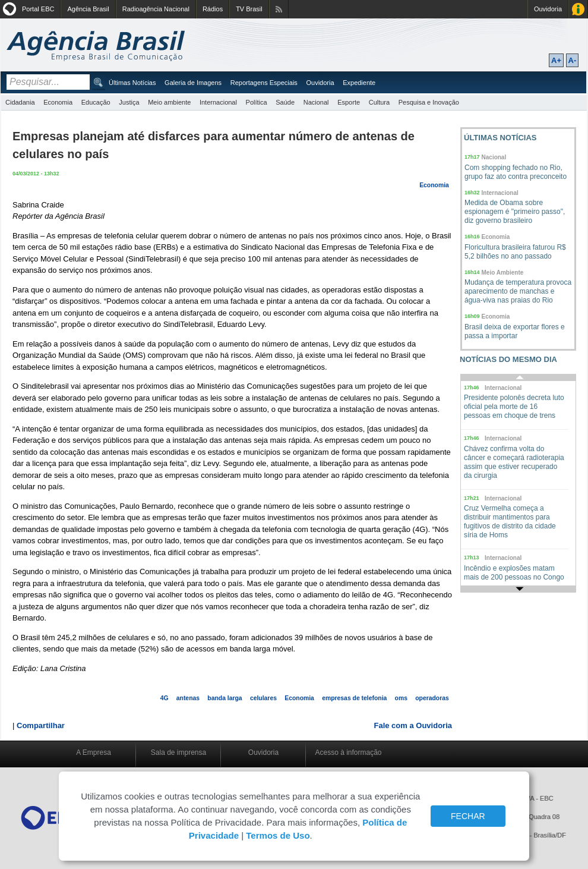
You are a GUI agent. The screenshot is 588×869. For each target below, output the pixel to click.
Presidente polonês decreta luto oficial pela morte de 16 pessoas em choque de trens (514, 407)
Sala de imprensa (178, 752)
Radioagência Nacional (156, 9)
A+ (556, 60)
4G (165, 698)
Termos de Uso (278, 835)
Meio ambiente (169, 102)
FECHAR (468, 816)
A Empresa (94, 752)
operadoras (432, 698)
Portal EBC (38, 9)
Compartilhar (41, 725)
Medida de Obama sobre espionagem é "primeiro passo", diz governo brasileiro (515, 212)
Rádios (213, 9)
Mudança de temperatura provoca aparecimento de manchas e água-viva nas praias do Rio (518, 291)
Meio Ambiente (503, 273)
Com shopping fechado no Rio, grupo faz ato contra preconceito (516, 172)
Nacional (316, 102)
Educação (96, 102)
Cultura (379, 102)
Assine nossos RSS (279, 9)
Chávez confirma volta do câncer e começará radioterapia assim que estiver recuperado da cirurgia (514, 462)
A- (573, 60)
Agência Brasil (88, 9)
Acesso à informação (348, 752)
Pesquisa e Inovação (429, 102)
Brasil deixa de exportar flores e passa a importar (515, 331)
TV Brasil (249, 9)
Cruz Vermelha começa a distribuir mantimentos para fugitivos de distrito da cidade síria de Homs (510, 522)
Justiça (129, 102)
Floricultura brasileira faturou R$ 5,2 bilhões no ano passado (515, 252)
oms (401, 698)
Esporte (349, 102)
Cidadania (20, 102)
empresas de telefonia (354, 698)
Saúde (285, 102)
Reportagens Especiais (264, 83)
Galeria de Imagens (193, 83)
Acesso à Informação (578, 9)
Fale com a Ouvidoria (413, 725)
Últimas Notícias (132, 83)
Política (257, 102)
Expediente (359, 83)
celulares (263, 698)
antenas (188, 698)
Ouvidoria (548, 9)
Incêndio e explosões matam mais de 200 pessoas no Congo (514, 573)
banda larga (225, 698)
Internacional (218, 102)
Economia (58, 102)
